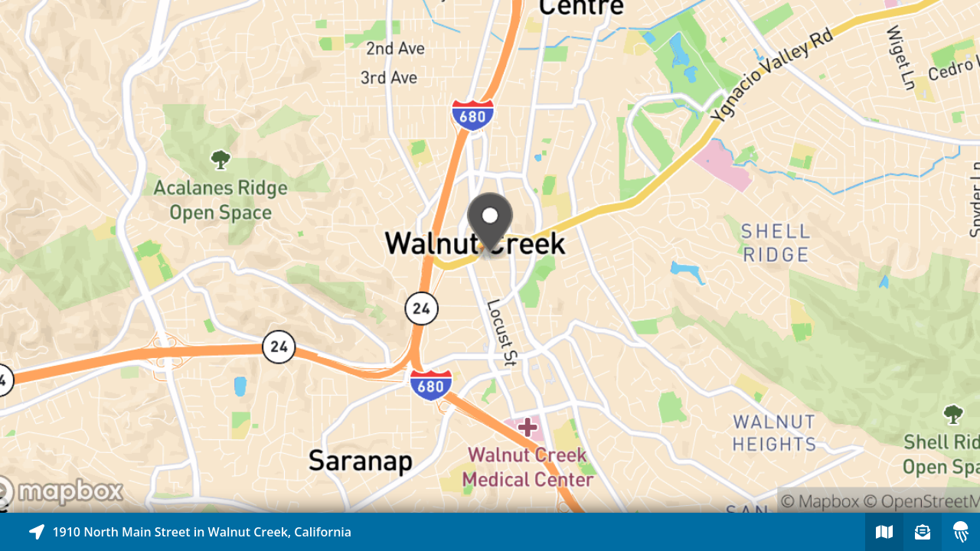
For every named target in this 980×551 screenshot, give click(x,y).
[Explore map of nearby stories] (490, 256)
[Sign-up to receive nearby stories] (923, 532)
